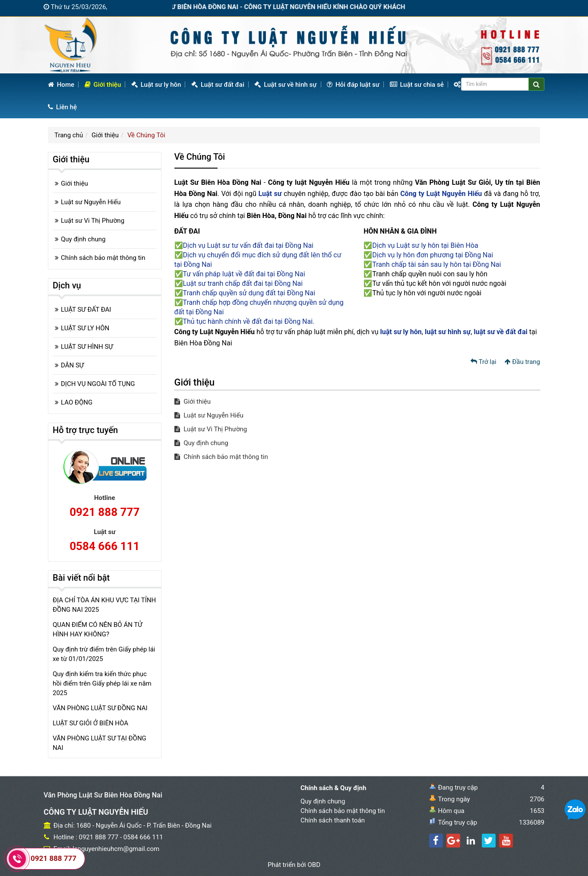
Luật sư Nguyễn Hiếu (209, 415)
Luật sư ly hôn (156, 85)
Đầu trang (523, 362)
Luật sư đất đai (218, 85)
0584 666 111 (104, 546)
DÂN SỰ (72, 365)
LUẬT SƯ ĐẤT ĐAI (86, 310)
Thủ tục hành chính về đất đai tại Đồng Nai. (249, 321)
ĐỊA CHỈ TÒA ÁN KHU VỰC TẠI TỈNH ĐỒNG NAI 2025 (104, 605)
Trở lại (484, 362)
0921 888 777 (104, 512)
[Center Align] (536, 84)
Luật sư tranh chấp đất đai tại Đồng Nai (243, 283)
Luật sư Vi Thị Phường (211, 429)
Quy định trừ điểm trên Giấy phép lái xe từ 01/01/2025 (104, 654)
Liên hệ (62, 107)
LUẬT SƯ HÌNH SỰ (87, 347)
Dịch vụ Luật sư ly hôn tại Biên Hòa (425, 245)
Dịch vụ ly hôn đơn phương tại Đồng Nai (433, 255)
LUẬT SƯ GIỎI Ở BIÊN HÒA (90, 723)
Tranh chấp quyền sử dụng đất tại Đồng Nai (249, 293)
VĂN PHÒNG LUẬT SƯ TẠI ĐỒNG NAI (100, 743)
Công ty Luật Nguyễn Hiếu (441, 194)
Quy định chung (201, 443)
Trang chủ (69, 135)
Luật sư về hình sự (285, 85)
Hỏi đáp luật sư (353, 85)
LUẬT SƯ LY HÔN (85, 328)
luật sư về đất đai (501, 332)
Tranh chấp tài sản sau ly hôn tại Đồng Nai (436, 264)
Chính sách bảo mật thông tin (221, 457)
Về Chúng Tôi (146, 135)
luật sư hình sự (448, 332)
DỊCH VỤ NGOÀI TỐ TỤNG (98, 384)
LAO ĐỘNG (77, 402)
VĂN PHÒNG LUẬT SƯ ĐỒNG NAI (100, 708)
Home (61, 85)
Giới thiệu (103, 85)
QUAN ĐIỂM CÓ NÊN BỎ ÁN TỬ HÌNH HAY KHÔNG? (98, 629)
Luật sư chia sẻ (417, 85)
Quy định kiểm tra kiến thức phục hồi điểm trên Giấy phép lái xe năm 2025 (102, 683)
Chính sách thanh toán (333, 820)
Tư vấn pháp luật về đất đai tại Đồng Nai (244, 274)
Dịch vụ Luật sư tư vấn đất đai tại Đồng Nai (248, 245)
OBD (314, 865)
